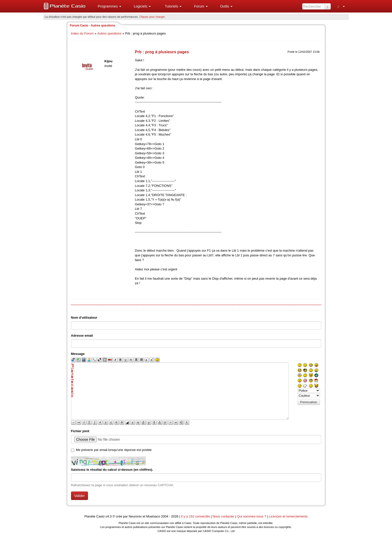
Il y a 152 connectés (196, 516)
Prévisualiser (309, 402)
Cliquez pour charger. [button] (152, 17)
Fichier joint (80, 431)
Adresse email (82, 336)
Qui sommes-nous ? (251, 516)
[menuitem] (107, 6)
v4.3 (109, 516)
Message (78, 354)
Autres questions (109, 33)
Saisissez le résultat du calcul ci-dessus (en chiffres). (112, 470)
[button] (107, 6)
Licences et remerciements (288, 516)
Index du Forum (82, 33)
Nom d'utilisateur (84, 318)
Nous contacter (223, 516)
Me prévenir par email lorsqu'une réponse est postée (114, 450)
